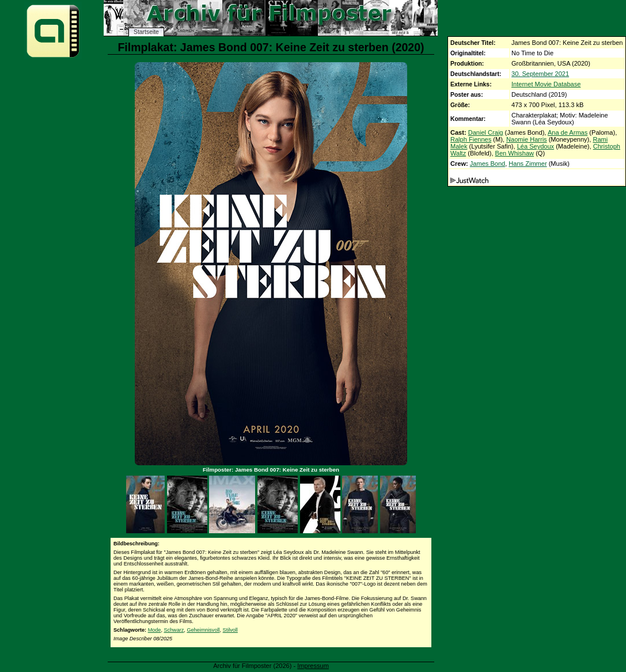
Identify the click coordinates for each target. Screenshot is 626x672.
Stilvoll (230, 630)
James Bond (487, 164)
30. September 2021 (540, 74)
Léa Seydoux (536, 146)
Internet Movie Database (546, 84)
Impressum (313, 666)
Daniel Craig (486, 132)
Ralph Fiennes (471, 139)
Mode (155, 630)
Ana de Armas (568, 132)
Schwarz (174, 630)
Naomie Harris (527, 139)
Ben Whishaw (515, 153)
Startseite (146, 32)
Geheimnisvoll (203, 630)
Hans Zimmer (528, 164)
